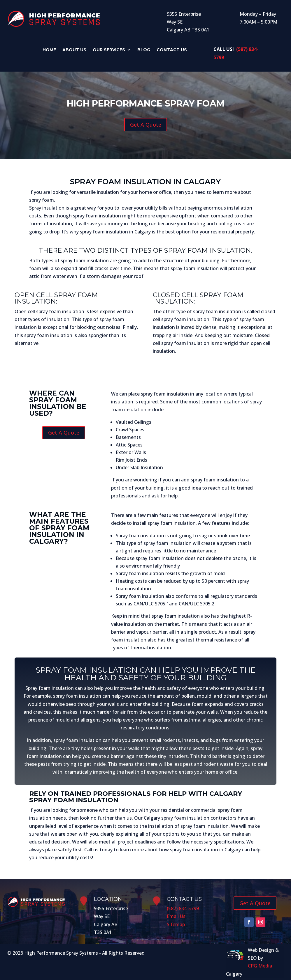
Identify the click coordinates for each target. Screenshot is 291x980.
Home (56, 50)
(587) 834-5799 (183, 908)
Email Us (176, 916)
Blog (141, 50)
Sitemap (176, 924)
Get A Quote (146, 125)
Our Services (109, 50)
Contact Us (166, 50)
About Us (79, 50)
